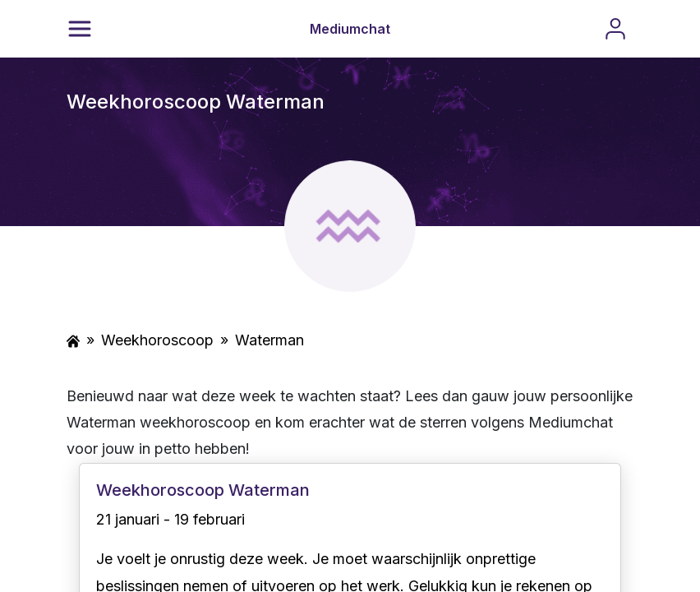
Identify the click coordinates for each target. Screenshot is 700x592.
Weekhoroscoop (157, 340)
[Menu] (80, 29)
